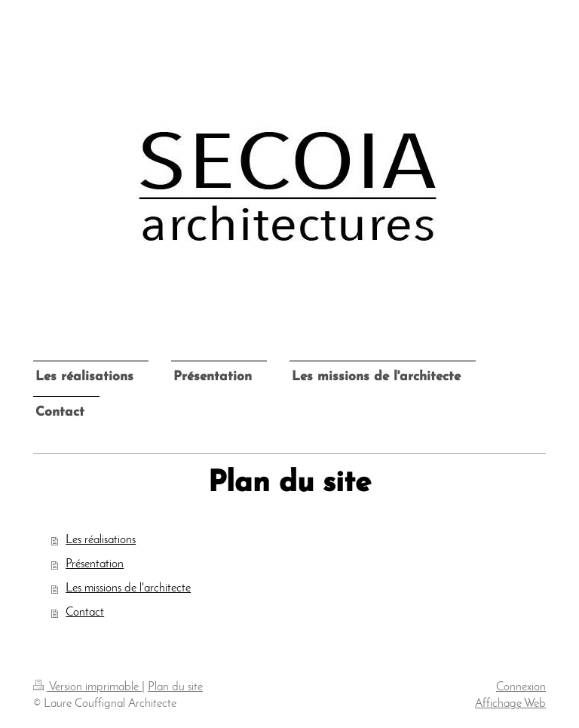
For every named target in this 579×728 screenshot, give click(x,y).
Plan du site (175, 687)
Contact (85, 613)
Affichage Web (510, 704)
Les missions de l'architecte (128, 588)
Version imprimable (87, 687)
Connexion (521, 687)
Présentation (95, 564)
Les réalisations (101, 540)
